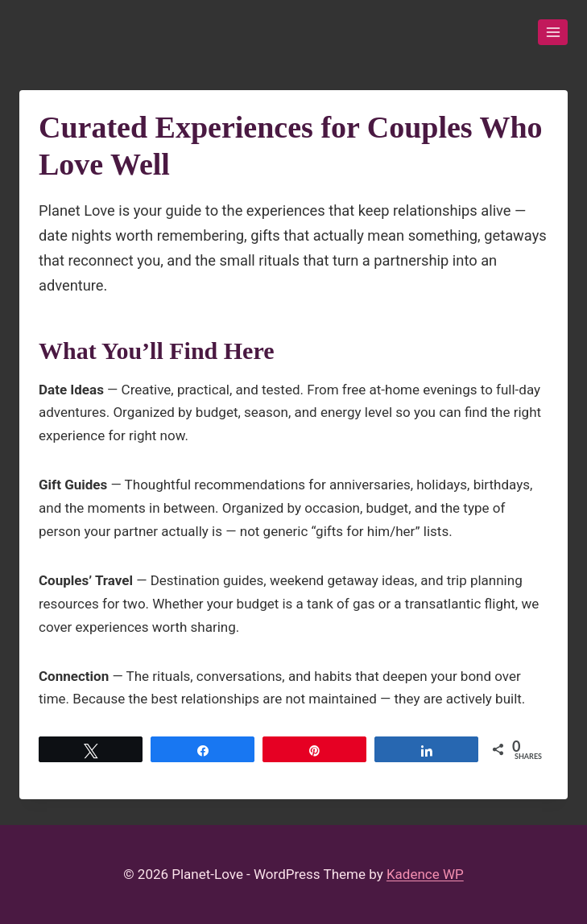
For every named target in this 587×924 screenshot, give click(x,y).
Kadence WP (425, 874)
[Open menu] (553, 32)
